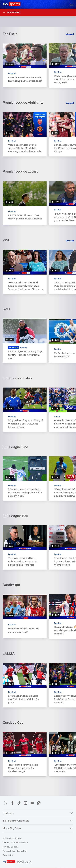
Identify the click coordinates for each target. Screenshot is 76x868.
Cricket (57, 416)
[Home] (12, 4)
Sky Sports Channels (16, 821)
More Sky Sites (12, 828)
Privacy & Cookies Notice (15, 843)
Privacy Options (11, 847)
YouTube (32, 803)
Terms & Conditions (12, 838)
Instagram (26, 803)
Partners (8, 813)
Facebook (12, 803)
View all (70, 34)
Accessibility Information (15, 851)
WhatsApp (39, 803)
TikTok (19, 803)
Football (12, 13)
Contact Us (8, 855)
